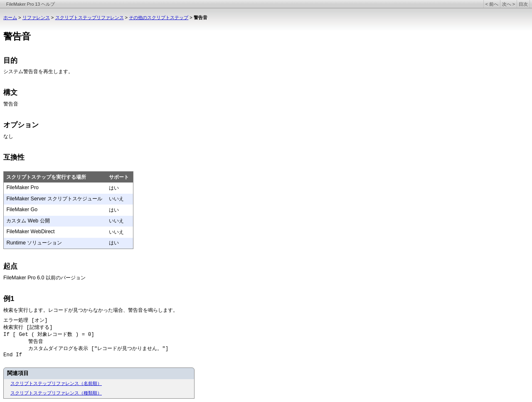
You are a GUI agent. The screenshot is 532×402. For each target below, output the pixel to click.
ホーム (10, 17)
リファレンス (36, 17)
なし (8, 136)
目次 (523, 4)
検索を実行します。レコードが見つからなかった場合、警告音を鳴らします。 (91, 310)
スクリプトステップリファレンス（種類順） (56, 393)
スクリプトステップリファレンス (90, 17)
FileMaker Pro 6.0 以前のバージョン (44, 278)
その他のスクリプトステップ (159, 17)
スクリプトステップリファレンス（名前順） (56, 383)
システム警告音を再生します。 (38, 72)
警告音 (11, 104)
